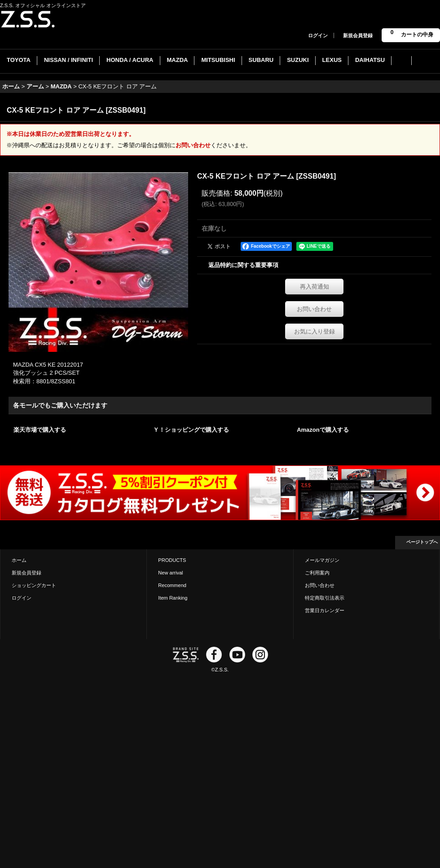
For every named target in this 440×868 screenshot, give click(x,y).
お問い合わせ (193, 145)
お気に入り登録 (315, 331)
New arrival (170, 573)
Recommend (172, 585)
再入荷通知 (315, 287)
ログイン (318, 35)
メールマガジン (322, 560)
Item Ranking (173, 598)
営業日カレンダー (325, 610)
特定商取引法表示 (325, 598)
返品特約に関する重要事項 (243, 265)
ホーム (19, 560)
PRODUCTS (172, 560)
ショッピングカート (34, 585)
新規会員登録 (358, 35)
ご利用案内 (317, 573)
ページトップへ (422, 542)
